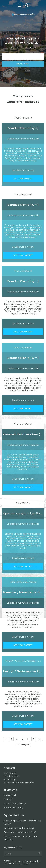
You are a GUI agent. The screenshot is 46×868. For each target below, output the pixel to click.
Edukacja (8, 799)
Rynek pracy (10, 779)
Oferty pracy (10, 773)
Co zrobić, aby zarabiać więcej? (19, 828)
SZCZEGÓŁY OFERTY (23, 179)
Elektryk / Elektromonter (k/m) (24, 671)
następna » (26, 745)
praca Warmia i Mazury (15, 804)
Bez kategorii (10, 795)
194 (17, 745)
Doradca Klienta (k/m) (23, 128)
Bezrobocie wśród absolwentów (19, 783)
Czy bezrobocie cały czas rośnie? (20, 832)
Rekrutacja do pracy (13, 808)
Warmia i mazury (12, 776)
